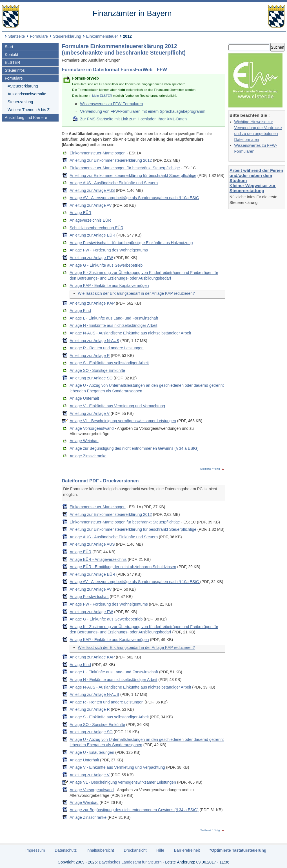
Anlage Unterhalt (84, 398)
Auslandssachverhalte (27, 94)
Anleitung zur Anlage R (90, 356)
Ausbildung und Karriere (26, 118)
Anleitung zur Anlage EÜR (92, 235)
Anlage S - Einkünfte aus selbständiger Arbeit (109, 363)
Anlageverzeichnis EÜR (90, 220)
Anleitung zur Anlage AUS (92, 190)
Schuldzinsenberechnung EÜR (96, 228)
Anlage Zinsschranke (88, 456)
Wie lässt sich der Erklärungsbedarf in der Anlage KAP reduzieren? (136, 293)
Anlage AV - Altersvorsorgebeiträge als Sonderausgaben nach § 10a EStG (134, 198)
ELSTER (12, 62)
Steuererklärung (67, 36)
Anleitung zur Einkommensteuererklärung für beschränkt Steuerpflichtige (133, 176)
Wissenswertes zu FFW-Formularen (111, 104)
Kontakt (11, 55)
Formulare (39, 36)
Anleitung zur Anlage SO (91, 378)
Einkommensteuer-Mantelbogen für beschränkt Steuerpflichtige (125, 168)
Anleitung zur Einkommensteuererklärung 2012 (111, 160)
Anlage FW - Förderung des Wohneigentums (109, 250)
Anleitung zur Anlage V (90, 413)
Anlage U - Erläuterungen (92, 752)
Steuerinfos (15, 70)
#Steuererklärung (23, 86)
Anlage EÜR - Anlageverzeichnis (98, 559)
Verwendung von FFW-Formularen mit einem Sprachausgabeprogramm (143, 111)
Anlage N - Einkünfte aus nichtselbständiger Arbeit (113, 325)
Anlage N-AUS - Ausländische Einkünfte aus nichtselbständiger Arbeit (130, 333)
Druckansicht (135, 850)
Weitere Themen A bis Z (29, 110)
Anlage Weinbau (84, 441)
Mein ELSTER (102, 96)
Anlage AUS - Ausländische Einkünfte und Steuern (114, 183)
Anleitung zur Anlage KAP (92, 303)
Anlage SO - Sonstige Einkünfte (97, 370)
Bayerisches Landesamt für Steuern (130, 862)
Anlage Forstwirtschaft (89, 597)
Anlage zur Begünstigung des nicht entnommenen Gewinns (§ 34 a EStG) (134, 448)
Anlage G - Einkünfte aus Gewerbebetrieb (106, 265)
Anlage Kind (80, 311)
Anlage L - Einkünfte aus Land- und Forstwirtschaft (114, 318)
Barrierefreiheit (187, 850)
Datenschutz (66, 850)
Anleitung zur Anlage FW (91, 258)
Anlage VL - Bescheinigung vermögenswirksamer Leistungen (123, 421)
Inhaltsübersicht (100, 850)
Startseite (16, 36)
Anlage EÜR (80, 213)
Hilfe (160, 850)
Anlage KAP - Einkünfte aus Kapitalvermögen (109, 285)
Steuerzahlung (20, 102)
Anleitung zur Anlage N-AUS (94, 341)
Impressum (35, 850)
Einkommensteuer (102, 36)
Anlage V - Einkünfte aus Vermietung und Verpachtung (117, 406)
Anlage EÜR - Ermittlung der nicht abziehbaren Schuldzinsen (123, 567)
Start (9, 47)
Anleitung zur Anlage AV (91, 205)
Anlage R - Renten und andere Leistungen (106, 348)
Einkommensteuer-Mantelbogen (97, 153)
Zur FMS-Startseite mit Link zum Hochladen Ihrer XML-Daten (133, 119)
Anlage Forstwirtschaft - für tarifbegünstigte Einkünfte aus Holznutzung (131, 243)
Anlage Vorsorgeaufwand (92, 428)
